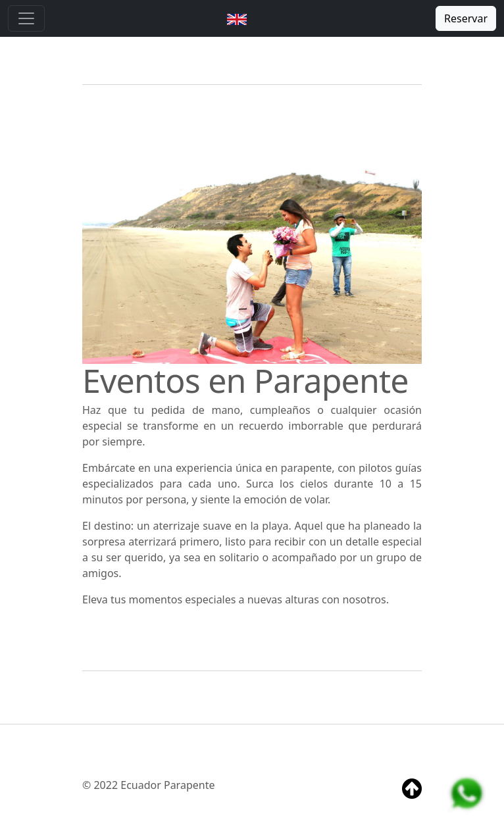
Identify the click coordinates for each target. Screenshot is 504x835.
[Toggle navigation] (26, 18)
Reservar (466, 18)
